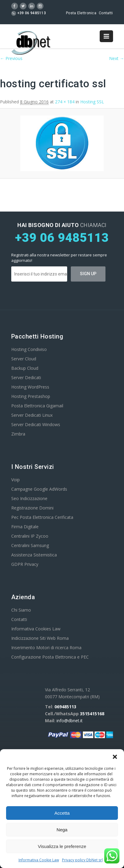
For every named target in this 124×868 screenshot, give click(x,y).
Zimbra (18, 434)
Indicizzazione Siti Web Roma (40, 638)
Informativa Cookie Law (39, 860)
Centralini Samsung (30, 545)
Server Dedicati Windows (36, 424)
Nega (62, 830)
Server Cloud (24, 359)
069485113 (65, 707)
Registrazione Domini (32, 508)
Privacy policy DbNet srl (82, 860)
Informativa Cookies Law (36, 629)
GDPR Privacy (25, 564)
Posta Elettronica (81, 13)
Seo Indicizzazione (29, 498)
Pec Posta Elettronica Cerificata (42, 517)
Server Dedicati (26, 377)
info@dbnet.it (70, 721)
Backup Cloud (25, 368)
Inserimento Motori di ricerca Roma (46, 648)
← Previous (11, 58)
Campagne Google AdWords (39, 489)
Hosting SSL (92, 102)
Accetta (62, 813)
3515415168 (92, 714)
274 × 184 (65, 102)
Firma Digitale (25, 527)
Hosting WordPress (30, 387)
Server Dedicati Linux (32, 415)
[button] (115, 757)
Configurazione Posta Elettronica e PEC (50, 657)
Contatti (106, 13)
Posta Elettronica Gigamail (37, 406)
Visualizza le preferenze (62, 846)
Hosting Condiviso (29, 349)
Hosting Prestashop (31, 396)
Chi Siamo (21, 610)
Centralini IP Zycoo (30, 536)
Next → (117, 58)
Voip (15, 480)
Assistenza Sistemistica (34, 555)
